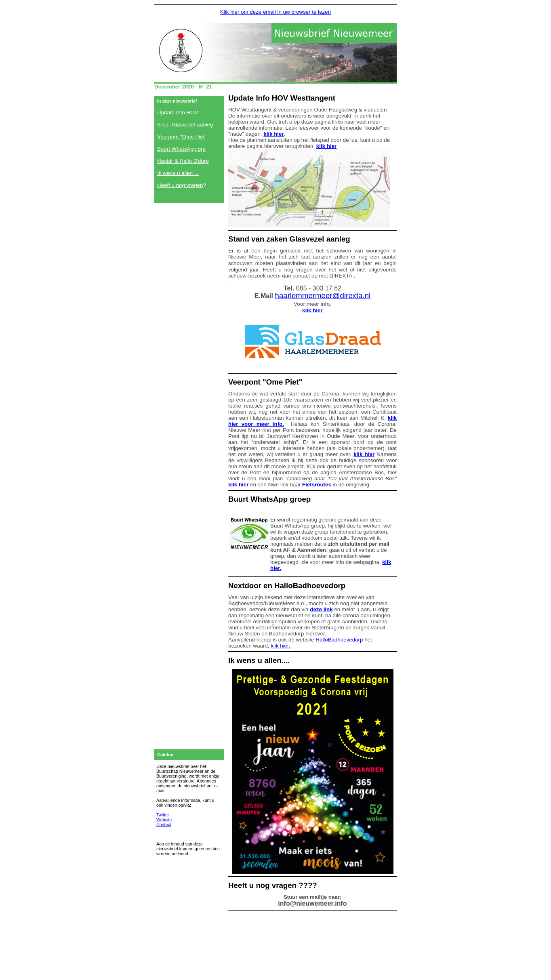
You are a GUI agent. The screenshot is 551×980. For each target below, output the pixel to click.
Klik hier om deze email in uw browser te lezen (275, 12)
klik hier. (280, 646)
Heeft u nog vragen (180, 185)
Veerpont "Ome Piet (181, 137)
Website (164, 820)
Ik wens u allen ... (178, 173)
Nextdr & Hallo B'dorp (183, 161)
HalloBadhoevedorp (339, 640)
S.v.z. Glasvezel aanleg (185, 125)
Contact (164, 824)
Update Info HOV (178, 113)
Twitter (163, 815)
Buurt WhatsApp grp (181, 149)
